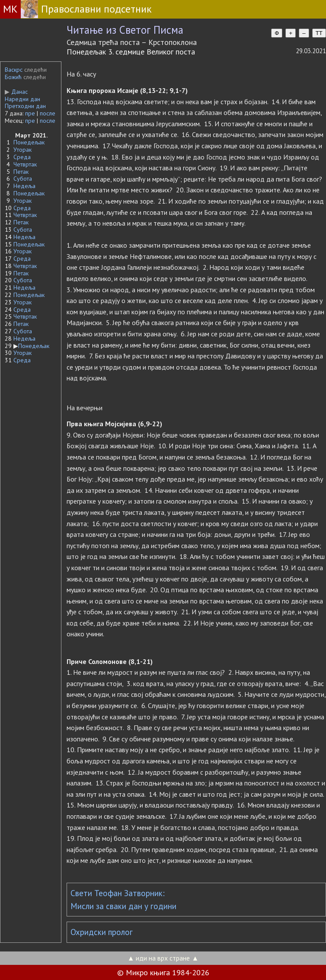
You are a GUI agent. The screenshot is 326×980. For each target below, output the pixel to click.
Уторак (22, 150)
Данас (16, 92)
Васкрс (14, 70)
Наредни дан (22, 99)
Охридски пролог (102, 932)
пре (30, 113)
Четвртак (25, 164)
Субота (23, 179)
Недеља (24, 186)
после (48, 113)
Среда (22, 157)
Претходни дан (25, 106)
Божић (13, 77)
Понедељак (29, 142)
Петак (21, 172)
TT (319, 33)
